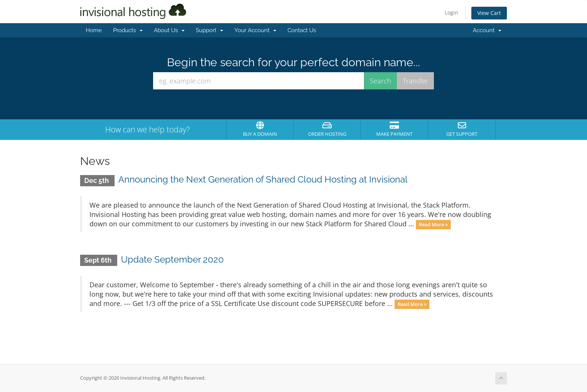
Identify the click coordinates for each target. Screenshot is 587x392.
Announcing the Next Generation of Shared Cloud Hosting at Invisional (263, 179)
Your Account (255, 30)
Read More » (433, 224)
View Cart (489, 13)
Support (209, 30)
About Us (169, 30)
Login (451, 13)
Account (487, 30)
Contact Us (302, 30)
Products (128, 30)
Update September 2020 (172, 259)
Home (94, 30)
